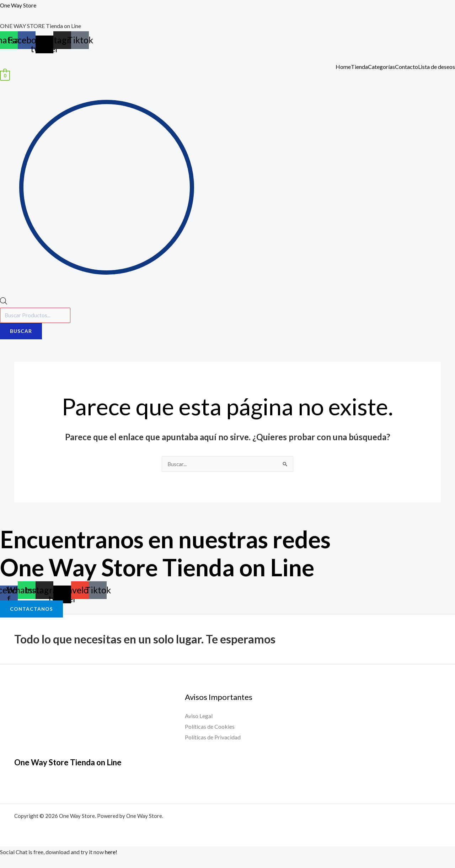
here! (111, 853)
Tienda (359, 67)
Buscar (21, 331)
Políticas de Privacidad (213, 738)
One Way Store (18, 5)
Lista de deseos (437, 67)
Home (343, 67)
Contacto (406, 67)
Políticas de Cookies (210, 727)
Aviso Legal (199, 717)
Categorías (381, 67)
